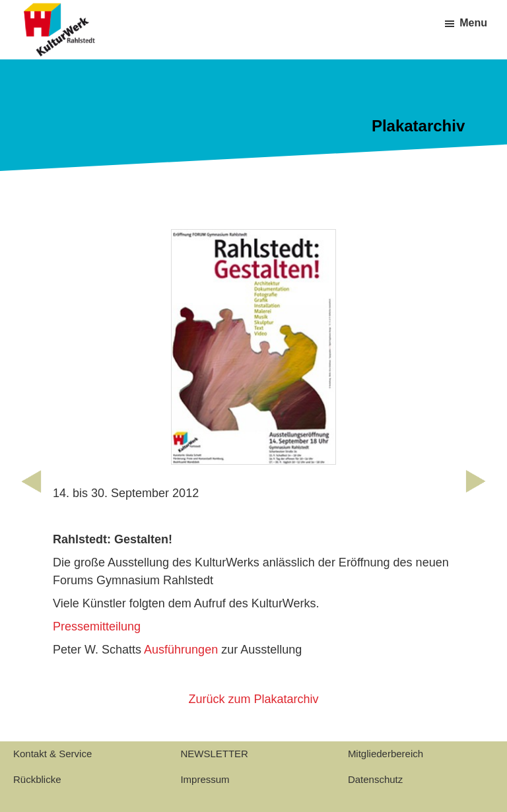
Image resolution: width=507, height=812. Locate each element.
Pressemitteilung (97, 626)
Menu (473, 23)
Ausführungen (181, 650)
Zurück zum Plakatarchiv (253, 699)
